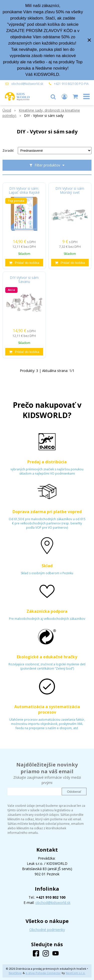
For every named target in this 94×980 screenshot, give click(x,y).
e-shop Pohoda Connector (43, 973)
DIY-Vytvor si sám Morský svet (70, 190)
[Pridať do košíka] (24, 263)
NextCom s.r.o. (76, 973)
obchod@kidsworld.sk (27, 84)
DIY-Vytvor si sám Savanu (24, 280)
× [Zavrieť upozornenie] (89, 40)
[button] (53, 96)
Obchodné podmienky (47, 930)
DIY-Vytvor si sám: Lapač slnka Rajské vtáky (24, 192)
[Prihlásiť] (64, 96)
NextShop (15, 973)
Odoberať (74, 792)
